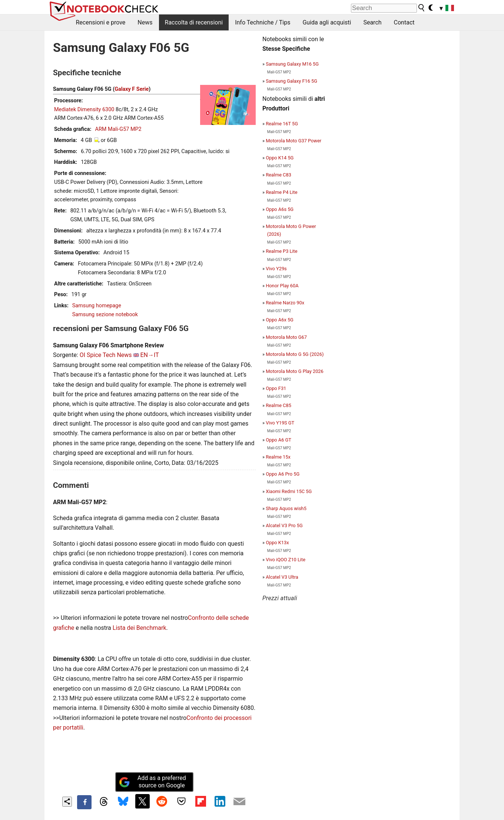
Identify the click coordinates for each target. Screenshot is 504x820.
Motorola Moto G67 (286, 337)
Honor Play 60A (282, 286)
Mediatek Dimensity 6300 (84, 110)
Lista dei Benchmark (140, 628)
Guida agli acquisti (327, 22)
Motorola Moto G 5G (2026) (295, 354)
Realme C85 (278, 405)
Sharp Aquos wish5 (286, 508)
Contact (404, 22)
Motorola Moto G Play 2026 (295, 371)
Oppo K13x (277, 543)
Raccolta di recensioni (194, 22)
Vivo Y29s (276, 269)
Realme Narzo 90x (285, 303)
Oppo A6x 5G (280, 320)
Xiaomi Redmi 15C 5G (289, 491)
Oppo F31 (276, 388)
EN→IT (150, 355)
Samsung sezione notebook (105, 315)
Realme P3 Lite (281, 251)
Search (372, 22)
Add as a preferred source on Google (152, 782)
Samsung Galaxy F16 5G (291, 81)
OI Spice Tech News (106, 355)
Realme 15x (278, 457)
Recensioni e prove (101, 22)
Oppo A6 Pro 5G (283, 474)
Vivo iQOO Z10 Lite (286, 560)
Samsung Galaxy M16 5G (292, 64)
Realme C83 (278, 175)
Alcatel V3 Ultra (282, 577)
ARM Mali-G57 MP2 (118, 129)
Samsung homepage (97, 306)
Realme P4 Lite (281, 192)
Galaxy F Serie (132, 89)
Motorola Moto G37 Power (294, 141)
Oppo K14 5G (280, 158)
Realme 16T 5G (282, 124)
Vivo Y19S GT (280, 423)
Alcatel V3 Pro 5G (284, 525)
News (145, 22)
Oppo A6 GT (278, 440)
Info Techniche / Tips (263, 22)
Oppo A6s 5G (280, 209)
